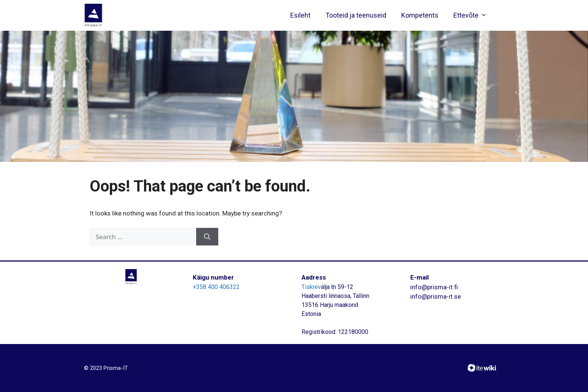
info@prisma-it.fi (434, 287)
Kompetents (420, 15)
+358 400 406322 (216, 287)
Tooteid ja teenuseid (356, 15)
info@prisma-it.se (436, 296)
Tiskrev (311, 287)
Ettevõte (472, 15)
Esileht (300, 15)
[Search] (207, 237)
